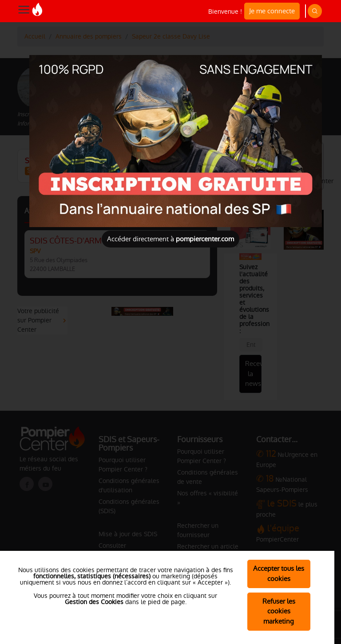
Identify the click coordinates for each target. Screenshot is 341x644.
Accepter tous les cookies (279, 573)
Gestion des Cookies (94, 602)
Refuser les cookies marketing (279, 611)
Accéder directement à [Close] (170, 239)
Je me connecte (272, 11)
